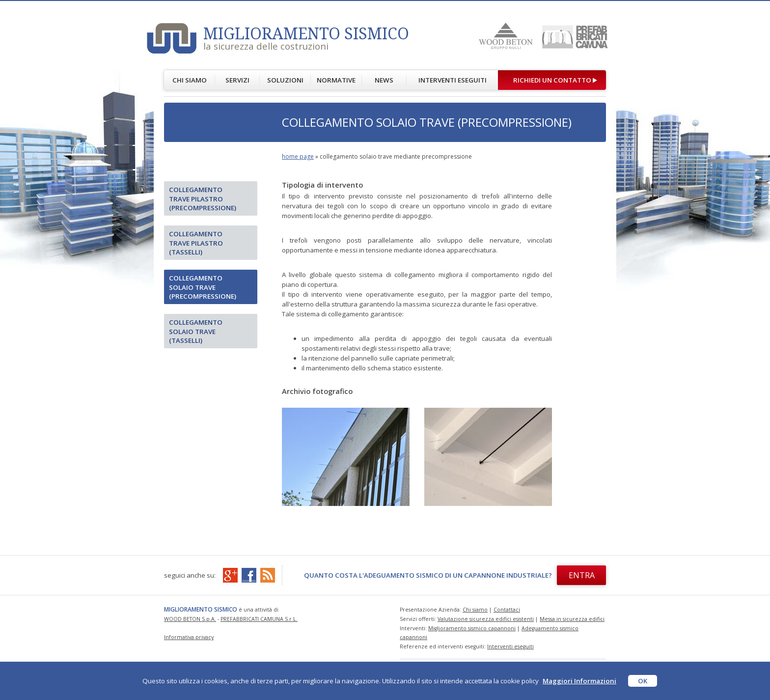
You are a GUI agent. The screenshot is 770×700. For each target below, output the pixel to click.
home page (298, 156)
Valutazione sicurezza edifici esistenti (486, 619)
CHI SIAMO (190, 80)
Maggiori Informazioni (579, 681)
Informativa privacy (189, 637)
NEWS (384, 80)
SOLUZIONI (285, 80)
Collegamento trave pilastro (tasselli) (196, 243)
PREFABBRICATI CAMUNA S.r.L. (259, 619)
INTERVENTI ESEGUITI (453, 80)
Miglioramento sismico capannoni (472, 628)
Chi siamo (475, 610)
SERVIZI (237, 80)
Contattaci (507, 610)
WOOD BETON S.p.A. (190, 619)
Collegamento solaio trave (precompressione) (203, 287)
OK (643, 681)
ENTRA (582, 575)
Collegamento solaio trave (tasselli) (196, 331)
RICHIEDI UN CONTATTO (552, 80)
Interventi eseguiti (510, 646)
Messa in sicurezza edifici (572, 619)
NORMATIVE (336, 80)
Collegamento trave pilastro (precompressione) (203, 199)
